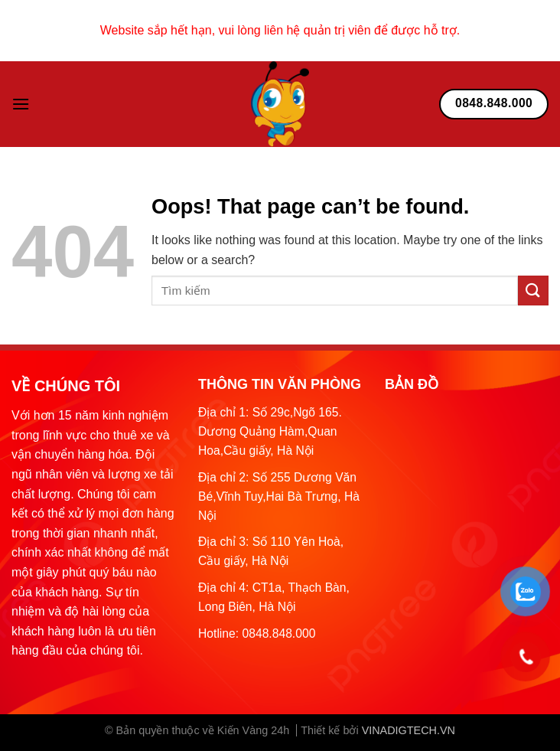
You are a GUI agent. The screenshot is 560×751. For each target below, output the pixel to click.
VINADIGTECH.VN (409, 730)
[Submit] (533, 291)
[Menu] (21, 104)
